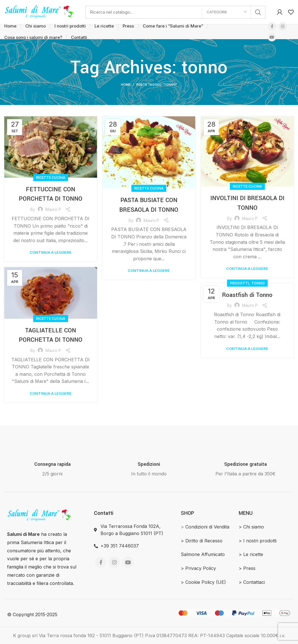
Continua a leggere (51, 252)
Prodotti (239, 283)
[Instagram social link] (283, 26)
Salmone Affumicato (203, 554)
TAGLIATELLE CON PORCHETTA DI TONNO (51, 335)
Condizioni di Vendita (207, 527)
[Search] (175, 12)
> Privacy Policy (198, 568)
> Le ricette (251, 554)
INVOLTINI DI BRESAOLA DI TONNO (247, 203)
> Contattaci (252, 582)
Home (126, 85)
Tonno (258, 283)
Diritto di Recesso (204, 541)
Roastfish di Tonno (247, 295)
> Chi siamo (251, 527)
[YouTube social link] (272, 37)
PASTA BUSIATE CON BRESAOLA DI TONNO (149, 205)
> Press (247, 568)
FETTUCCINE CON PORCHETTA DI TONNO (51, 194)
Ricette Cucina (51, 178)
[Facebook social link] (272, 26)
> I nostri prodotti (258, 541)
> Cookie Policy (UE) (203, 582)
